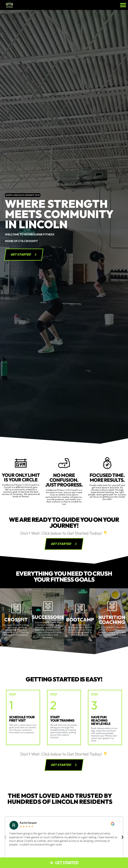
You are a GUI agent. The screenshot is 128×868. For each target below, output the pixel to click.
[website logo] (22, 5)
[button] (123, 5)
